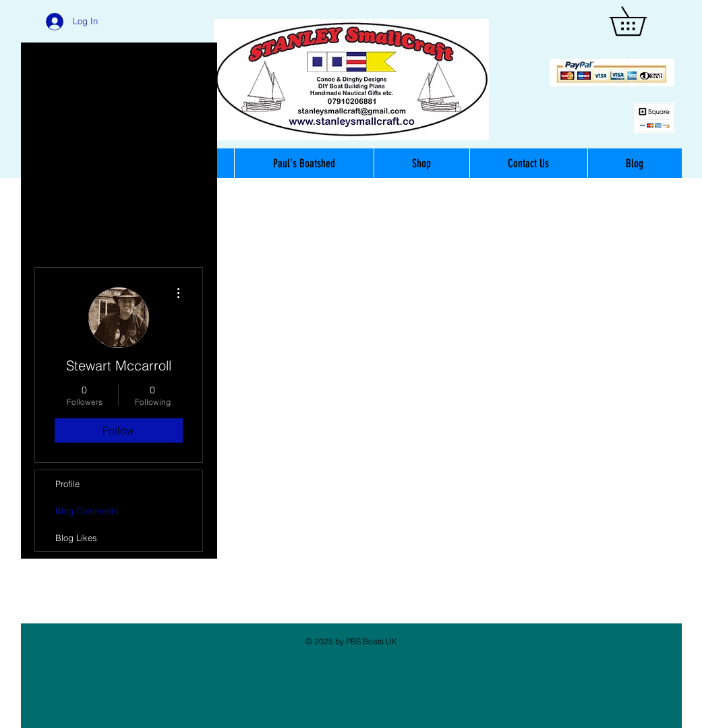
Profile (67, 484)
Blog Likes (76, 538)
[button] (642, 21)
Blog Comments (87, 511)
